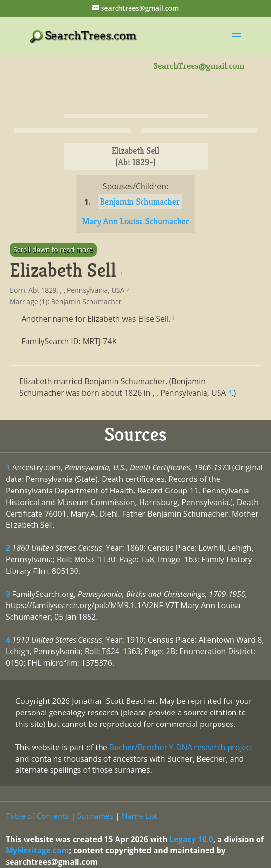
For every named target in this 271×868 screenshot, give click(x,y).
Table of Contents (37, 816)
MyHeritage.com (38, 850)
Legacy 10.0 (191, 839)
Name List (140, 816)
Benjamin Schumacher (140, 201)
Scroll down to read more (53, 250)
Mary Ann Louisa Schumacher (135, 221)
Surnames (95, 816)
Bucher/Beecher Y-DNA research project (181, 747)
